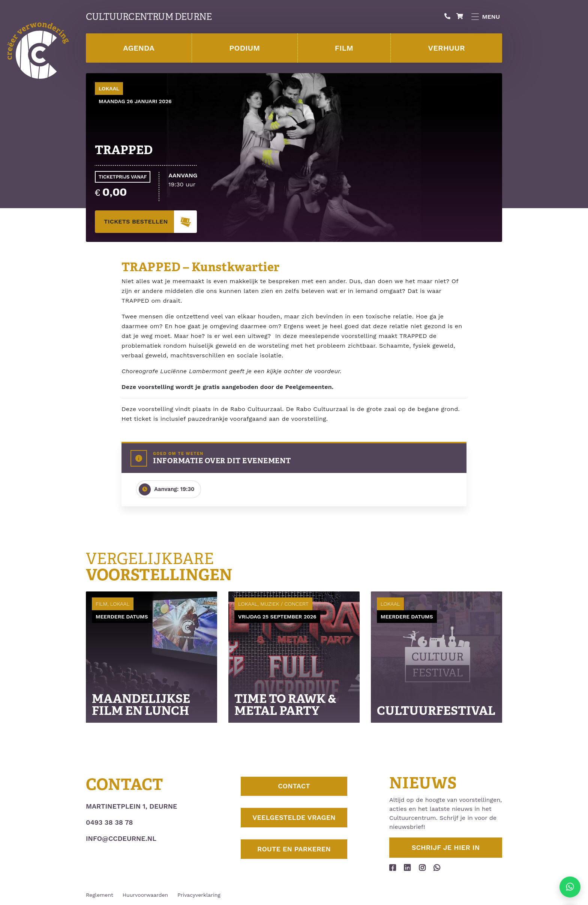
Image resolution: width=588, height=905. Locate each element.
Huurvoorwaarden (145, 895)
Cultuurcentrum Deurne (149, 17)
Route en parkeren (294, 852)
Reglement (100, 895)
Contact (294, 787)
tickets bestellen (150, 222)
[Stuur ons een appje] (570, 887)
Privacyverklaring (199, 895)
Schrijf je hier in (446, 847)
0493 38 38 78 (109, 822)
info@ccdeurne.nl (121, 838)
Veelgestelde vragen (294, 819)
